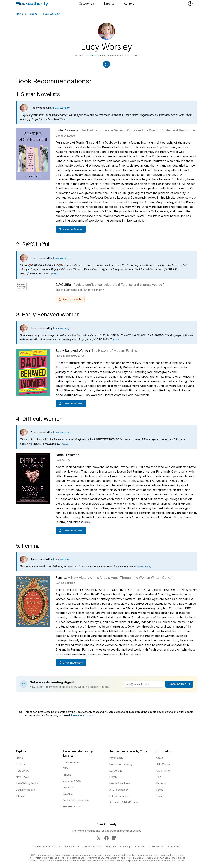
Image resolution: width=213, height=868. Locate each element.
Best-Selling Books (27, 783)
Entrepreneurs (71, 762)
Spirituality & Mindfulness (124, 802)
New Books (23, 777)
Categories (86, 4)
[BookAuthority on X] (99, 838)
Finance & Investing (121, 764)
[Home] (32, 4)
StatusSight (126, 847)
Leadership (116, 771)
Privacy (160, 796)
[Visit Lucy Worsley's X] (106, 64)
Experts (109, 4)
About (159, 758)
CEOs (66, 769)
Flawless (140, 847)
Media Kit (161, 783)
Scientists (68, 794)
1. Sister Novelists (38, 94)
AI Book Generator (92, 847)
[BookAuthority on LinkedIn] (114, 838)
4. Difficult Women (39, 419)
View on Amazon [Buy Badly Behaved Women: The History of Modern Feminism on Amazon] (71, 404)
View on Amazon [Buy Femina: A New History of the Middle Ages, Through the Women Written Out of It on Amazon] (71, 663)
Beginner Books (25, 790)
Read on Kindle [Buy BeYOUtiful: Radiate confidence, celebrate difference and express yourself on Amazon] (70, 299)
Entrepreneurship (119, 796)
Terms (160, 790)
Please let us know (82, 716)
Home (20, 14)
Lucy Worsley (61, 108)
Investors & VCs (72, 781)
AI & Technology (119, 790)
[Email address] (144, 684)
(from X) (66, 120)
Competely (111, 847)
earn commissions (93, 55)
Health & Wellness (120, 783)
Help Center (163, 764)
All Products (173, 847)
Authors (129, 4)
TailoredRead (72, 847)
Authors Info (163, 771)
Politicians (68, 788)
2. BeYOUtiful (33, 244)
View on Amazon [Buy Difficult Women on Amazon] (71, 531)
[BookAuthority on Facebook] (106, 838)
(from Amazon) (145, 567)
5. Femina (28, 546)
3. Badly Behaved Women (48, 315)
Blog (159, 777)
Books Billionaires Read (76, 800)
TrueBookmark (156, 847)
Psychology (116, 758)
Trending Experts (73, 807)
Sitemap (21, 796)
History (113, 777)
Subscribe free (179, 684)
